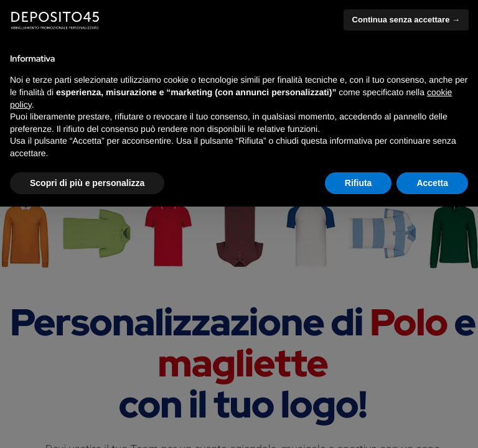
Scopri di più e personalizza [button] (87, 183)
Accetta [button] (432, 183)
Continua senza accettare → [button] (406, 20)
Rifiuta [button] (358, 183)
